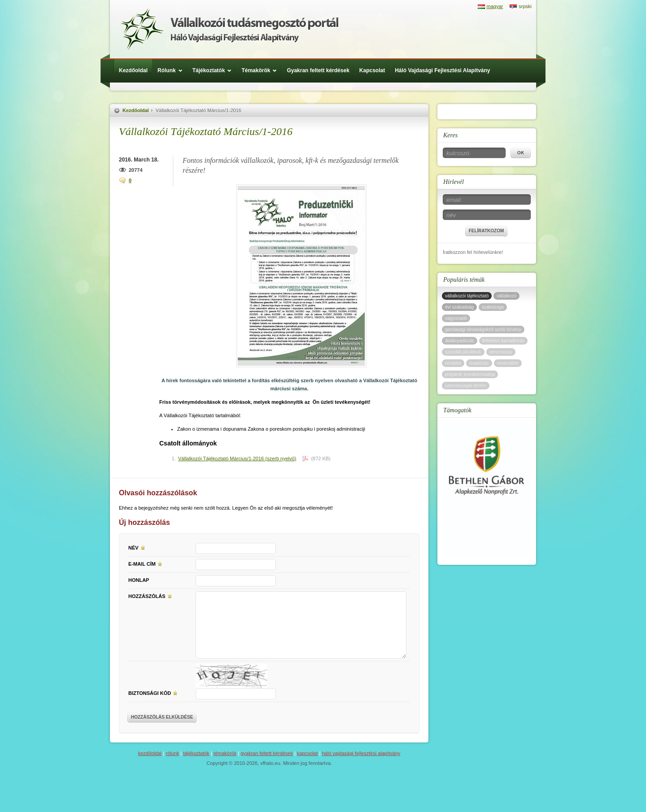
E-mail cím (146, 563)
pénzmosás (501, 352)
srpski (525, 6)
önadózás (479, 363)
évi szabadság (459, 307)
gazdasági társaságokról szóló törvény (483, 330)
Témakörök (261, 70)
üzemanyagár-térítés (466, 386)
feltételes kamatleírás (504, 341)
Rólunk (172, 70)
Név (138, 547)
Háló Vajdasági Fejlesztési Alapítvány (442, 70)
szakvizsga (493, 307)
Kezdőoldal (133, 70)
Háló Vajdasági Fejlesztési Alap (229, 29)
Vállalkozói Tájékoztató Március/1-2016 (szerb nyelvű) (237, 458)
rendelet (453, 363)
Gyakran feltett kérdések (318, 70)
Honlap (139, 580)
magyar (495, 6)
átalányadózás (460, 341)
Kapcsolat (372, 70)
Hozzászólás (151, 596)
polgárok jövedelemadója (470, 374)
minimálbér (508, 363)
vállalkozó (506, 296)
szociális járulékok (463, 352)
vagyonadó (456, 318)
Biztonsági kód (154, 693)
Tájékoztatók (214, 70)
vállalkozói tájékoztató (467, 296)
